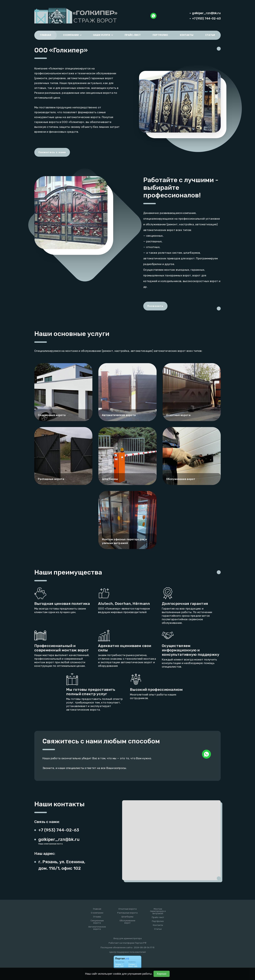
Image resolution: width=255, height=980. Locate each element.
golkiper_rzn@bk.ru (206, 13)
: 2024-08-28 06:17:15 (144, 947)
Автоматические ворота (97, 928)
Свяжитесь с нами (52, 152)
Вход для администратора (128, 938)
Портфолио (160, 35)
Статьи (210, 35)
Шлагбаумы (127, 917)
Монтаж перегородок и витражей (158, 911)
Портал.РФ (141, 943)
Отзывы (97, 917)
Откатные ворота (127, 909)
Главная (46, 35)
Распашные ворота (127, 913)
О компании (97, 913)
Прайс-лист (133, 35)
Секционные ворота (97, 922)
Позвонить (155, 306)
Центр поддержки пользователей (128, 952)
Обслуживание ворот (127, 922)
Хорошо (162, 974)
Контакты (187, 35)
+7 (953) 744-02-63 (206, 18)
